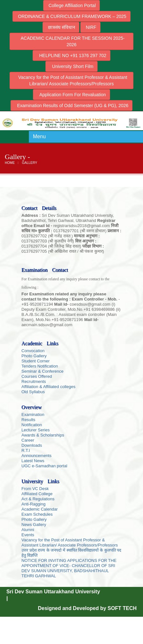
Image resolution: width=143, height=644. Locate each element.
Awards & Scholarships (43, 435)
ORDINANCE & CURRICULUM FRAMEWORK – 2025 (71, 16)
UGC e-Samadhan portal (44, 466)
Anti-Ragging (33, 504)
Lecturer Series (36, 430)
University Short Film (71, 66)
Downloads (32, 445)
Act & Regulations (38, 499)
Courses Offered (37, 376)
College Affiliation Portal (72, 5)
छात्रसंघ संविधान (61, 27)
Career (28, 440)
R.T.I (26, 450)
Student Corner (36, 361)
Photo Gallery (34, 356)
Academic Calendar (40, 509)
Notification (32, 425)
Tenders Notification (40, 366)
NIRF (90, 27)
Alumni (28, 530)
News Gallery (34, 525)
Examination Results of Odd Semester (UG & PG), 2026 (72, 106)
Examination (33, 415)
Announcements (36, 456)
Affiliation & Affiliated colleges (48, 387)
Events (28, 535)
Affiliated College (37, 494)
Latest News (33, 461)
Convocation (33, 351)
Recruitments (34, 381)
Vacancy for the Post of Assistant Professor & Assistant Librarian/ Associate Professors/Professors (71, 80)
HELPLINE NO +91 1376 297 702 (72, 55)
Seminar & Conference (43, 371)
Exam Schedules (37, 514)
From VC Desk (35, 489)
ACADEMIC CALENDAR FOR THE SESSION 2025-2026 (72, 41)
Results (28, 420)
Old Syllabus (33, 392)
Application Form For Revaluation (71, 95)
